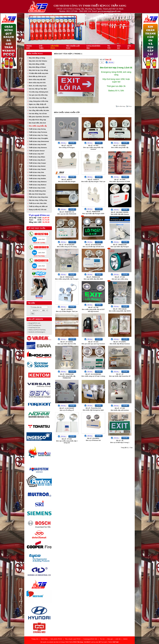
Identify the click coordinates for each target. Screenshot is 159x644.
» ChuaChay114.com (34, 328)
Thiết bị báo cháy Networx (38, 182)
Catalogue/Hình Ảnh (90, 639)
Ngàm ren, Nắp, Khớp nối (37, 104)
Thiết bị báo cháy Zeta (36, 172)
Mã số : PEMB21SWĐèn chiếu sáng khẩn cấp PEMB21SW (67, 376)
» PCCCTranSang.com (34, 325)
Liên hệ (118, 639)
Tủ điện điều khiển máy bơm (39, 73)
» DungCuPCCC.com (34, 323)
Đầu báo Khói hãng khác (37, 194)
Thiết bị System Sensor (37, 151)
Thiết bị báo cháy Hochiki (38, 145)
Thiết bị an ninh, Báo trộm (38, 203)
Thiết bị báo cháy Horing (37, 129)
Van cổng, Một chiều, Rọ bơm (39, 110)
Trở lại (130, 106)
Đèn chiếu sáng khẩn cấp (38, 126)
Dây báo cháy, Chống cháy (38, 200)
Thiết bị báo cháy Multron (38, 185)
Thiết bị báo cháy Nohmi (37, 166)
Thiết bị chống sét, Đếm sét (38, 206)
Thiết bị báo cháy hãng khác (38, 197)
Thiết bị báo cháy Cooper (37, 163)
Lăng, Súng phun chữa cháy (39, 101)
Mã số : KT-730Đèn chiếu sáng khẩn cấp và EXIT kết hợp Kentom (93, 309)
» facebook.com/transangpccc (36, 332)
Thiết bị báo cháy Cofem (37, 188)
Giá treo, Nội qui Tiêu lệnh (38, 89)
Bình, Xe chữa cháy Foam (38, 86)
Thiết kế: (113, 642)
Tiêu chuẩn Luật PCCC (73, 639)
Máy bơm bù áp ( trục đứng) (38, 70)
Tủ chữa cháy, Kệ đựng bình (39, 92)
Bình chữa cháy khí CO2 (37, 83)
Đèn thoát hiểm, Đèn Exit (37, 123)
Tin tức (102, 639)
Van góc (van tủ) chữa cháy (38, 95)
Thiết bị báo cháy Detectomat (39, 141)
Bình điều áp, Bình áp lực (38, 76)
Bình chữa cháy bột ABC (37, 80)
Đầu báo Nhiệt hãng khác (37, 191)
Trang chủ (35, 639)
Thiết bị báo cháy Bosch (37, 160)
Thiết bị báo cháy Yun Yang (38, 135)
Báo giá (110, 639)
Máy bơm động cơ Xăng (37, 58)
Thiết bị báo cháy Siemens (38, 148)
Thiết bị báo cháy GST (36, 154)
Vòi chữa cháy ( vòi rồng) (38, 98)
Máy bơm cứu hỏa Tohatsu (38, 61)
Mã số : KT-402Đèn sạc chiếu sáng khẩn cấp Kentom (93, 147)
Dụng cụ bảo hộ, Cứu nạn (38, 209)
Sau (131, 448)
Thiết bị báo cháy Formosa (38, 132)
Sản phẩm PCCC (35, 54)
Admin (125, 639)
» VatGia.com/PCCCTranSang (36, 330)
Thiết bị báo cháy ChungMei (38, 138)
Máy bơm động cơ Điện (37, 64)
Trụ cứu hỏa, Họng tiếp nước (39, 107)
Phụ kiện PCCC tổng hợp (37, 120)
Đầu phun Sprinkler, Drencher (39, 117)
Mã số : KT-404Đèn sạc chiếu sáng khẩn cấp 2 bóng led (67, 441)
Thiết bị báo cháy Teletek (37, 169)
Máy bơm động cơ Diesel (37, 67)
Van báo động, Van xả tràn (38, 114)
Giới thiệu (44, 639)
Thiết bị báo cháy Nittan (37, 157)
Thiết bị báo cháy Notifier (37, 179)
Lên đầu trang (121, 106)
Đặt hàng (111, 62)
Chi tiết (72, 143)
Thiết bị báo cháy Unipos (37, 175)
